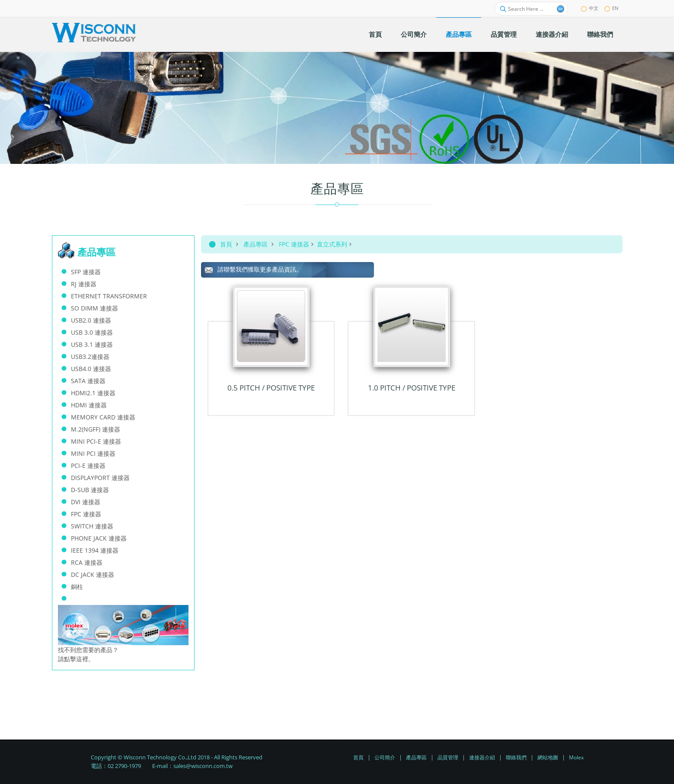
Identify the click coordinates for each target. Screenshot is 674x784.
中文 (590, 8)
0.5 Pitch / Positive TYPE (271, 388)
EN (611, 8)
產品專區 (256, 244)
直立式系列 (332, 244)
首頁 (226, 244)
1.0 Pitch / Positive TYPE (412, 388)
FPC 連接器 (294, 244)
